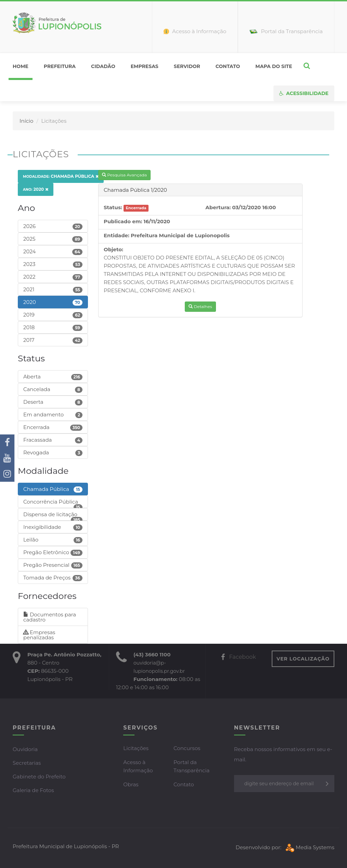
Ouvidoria (25, 749)
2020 (36, 189)
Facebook (239, 657)
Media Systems (309, 847)
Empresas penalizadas (39, 635)
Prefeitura (60, 66)
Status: (113, 207)
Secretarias (27, 763)
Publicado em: (123, 221)
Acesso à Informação (138, 766)
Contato (228, 66)
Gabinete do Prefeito (39, 777)
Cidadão (103, 66)
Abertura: (218, 207)
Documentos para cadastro (50, 617)
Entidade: (117, 235)
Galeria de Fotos (33, 790)
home (21, 66)
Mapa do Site (274, 66)
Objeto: (113, 249)
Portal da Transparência (191, 766)
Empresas (145, 66)
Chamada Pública (61, 176)
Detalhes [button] (200, 306)
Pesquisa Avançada (124, 175)
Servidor (187, 66)
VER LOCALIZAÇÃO (303, 659)
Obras (131, 784)
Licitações (136, 748)
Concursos (187, 748)
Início (26, 121)
